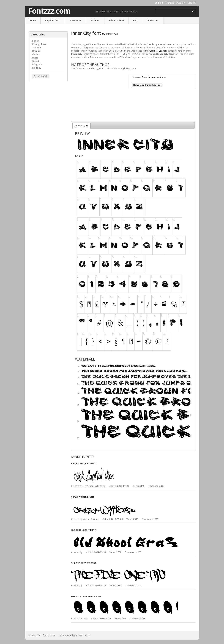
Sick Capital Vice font (83, 464)
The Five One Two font (84, 563)
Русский (181, 3)
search (193, 12)
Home (33, 20)
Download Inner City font (147, 85)
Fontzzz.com (49, 11)
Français (170, 3)
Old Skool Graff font (84, 530)
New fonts (76, 20)
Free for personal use (154, 77)
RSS (80, 635)
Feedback (72, 635)
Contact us (153, 20)
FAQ (135, 20)
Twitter (87, 635)
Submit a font (116, 20)
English (159, 3)
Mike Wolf (112, 34)
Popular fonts (53, 20)
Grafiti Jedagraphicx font (86, 596)
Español (192, 3)
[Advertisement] (48, 141)
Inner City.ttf (81, 126)
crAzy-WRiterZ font (83, 497)
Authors (95, 20)
